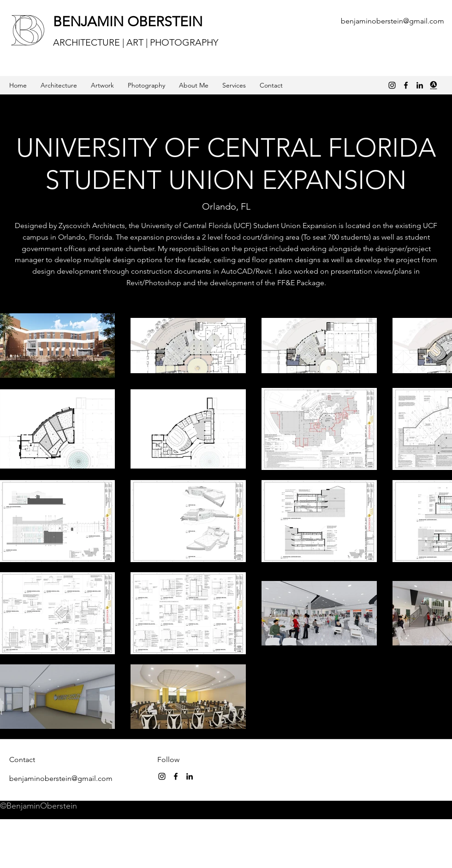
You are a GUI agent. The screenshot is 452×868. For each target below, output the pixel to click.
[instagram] (162, 776)
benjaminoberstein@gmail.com (393, 21)
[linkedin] (420, 85)
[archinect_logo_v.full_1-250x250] (434, 85)
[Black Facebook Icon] (406, 85)
